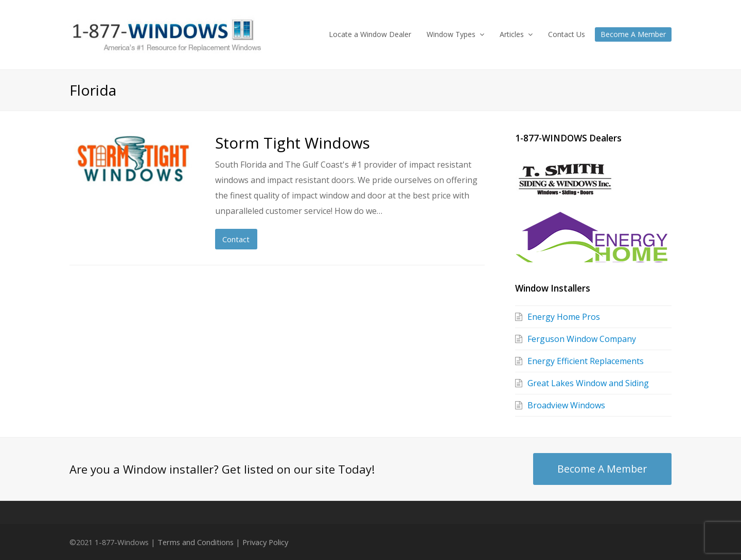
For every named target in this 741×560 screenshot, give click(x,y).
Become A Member (602, 469)
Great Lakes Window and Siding (588, 383)
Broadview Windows (566, 405)
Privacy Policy (265, 542)
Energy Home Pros (564, 317)
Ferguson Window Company (582, 339)
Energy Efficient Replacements (586, 361)
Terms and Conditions (196, 542)
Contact (236, 239)
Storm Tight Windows (293, 143)
